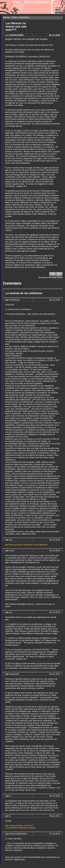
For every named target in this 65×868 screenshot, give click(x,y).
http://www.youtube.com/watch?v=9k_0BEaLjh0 (26, 545)
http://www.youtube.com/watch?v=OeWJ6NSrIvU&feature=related (20, 827)
